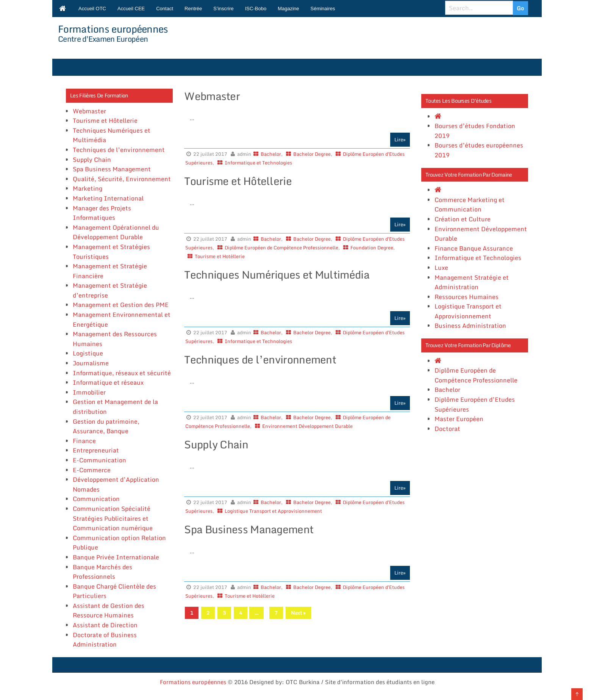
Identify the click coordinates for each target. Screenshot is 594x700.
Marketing (88, 188)
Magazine (288, 9)
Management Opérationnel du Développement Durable (116, 232)
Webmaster (89, 111)
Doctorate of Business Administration (105, 640)
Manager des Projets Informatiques (102, 213)
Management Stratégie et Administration (472, 282)
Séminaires (323, 9)
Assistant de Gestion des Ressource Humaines (109, 611)
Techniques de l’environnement (119, 150)
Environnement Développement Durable (307, 426)
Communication (96, 499)
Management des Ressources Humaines (115, 339)
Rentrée (193, 9)
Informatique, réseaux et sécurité (122, 373)
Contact (165, 9)
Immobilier (89, 392)
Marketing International (108, 198)
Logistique (88, 353)
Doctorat (447, 429)
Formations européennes (113, 29)
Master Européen (459, 419)
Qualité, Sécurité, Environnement (122, 179)
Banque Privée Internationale (116, 557)
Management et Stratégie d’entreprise (110, 290)
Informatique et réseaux (108, 382)
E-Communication (99, 460)
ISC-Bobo (256, 9)
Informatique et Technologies (258, 163)
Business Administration (470, 326)
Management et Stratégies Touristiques (111, 252)
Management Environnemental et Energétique (122, 319)
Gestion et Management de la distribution (115, 407)
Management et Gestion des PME (121, 305)
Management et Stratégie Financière (110, 271)
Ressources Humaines (467, 297)
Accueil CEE (131, 9)
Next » (298, 613)
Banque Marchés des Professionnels (102, 572)
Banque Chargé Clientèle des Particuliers (114, 591)
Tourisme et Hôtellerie (105, 121)
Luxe (441, 268)
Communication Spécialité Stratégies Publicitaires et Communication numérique (113, 518)
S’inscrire (223, 9)
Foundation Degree (372, 247)
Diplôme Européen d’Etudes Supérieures (475, 404)
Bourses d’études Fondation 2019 (475, 131)
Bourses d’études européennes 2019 (479, 150)
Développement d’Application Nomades (116, 484)
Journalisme (91, 363)
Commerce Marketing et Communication (470, 205)
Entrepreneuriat (96, 450)
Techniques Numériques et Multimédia (112, 135)
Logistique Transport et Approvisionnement (273, 511)
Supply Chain (92, 160)
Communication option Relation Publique (119, 543)
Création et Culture (463, 219)
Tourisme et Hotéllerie (220, 256)
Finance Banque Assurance (474, 248)
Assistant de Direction (105, 625)
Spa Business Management (112, 169)
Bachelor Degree (312, 154)
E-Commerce (92, 470)
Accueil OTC (92, 9)
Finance (84, 441)
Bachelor (271, 154)
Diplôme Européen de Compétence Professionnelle (281, 247)
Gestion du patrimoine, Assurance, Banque (106, 426)
